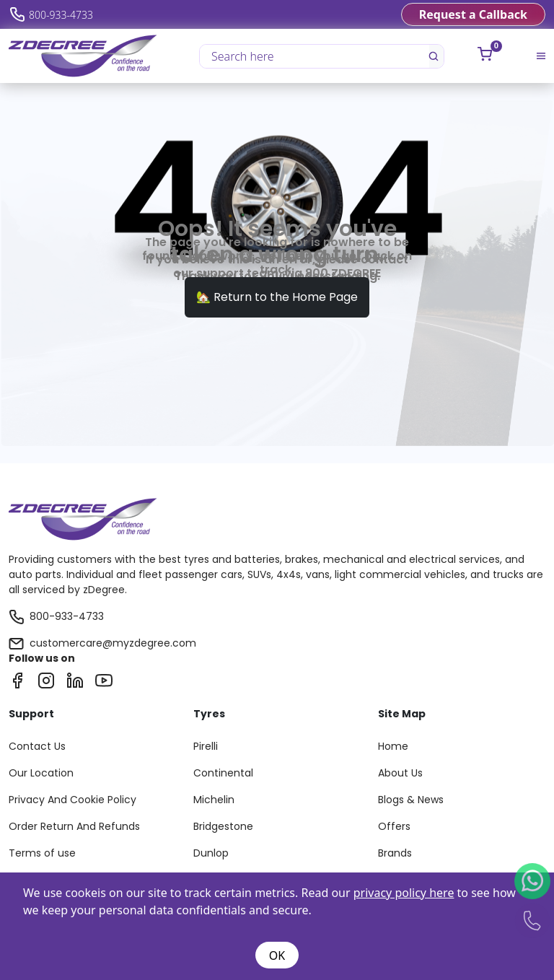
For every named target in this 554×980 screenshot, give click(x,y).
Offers (394, 826)
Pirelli (206, 746)
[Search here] (315, 56)
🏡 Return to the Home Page (277, 297)
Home (393, 746)
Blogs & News (411, 800)
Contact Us (37, 746)
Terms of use (42, 853)
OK (277, 955)
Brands (395, 853)
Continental (223, 773)
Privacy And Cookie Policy (72, 800)
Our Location (41, 773)
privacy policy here (404, 893)
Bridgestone (223, 826)
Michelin (214, 800)
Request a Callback (473, 14)
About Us (400, 773)
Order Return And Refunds (74, 826)
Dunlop (211, 853)
